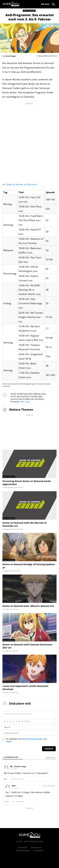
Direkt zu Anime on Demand (21, 184)
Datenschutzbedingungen (32, 739)
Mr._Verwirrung (50, 786)
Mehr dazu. (25, 402)
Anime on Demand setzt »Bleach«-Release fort (28, 606)
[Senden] (49, 749)
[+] (28, 721)
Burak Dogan (11, 56)
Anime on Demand (29, 11)
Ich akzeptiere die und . (26, 740)
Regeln (9, 741)
